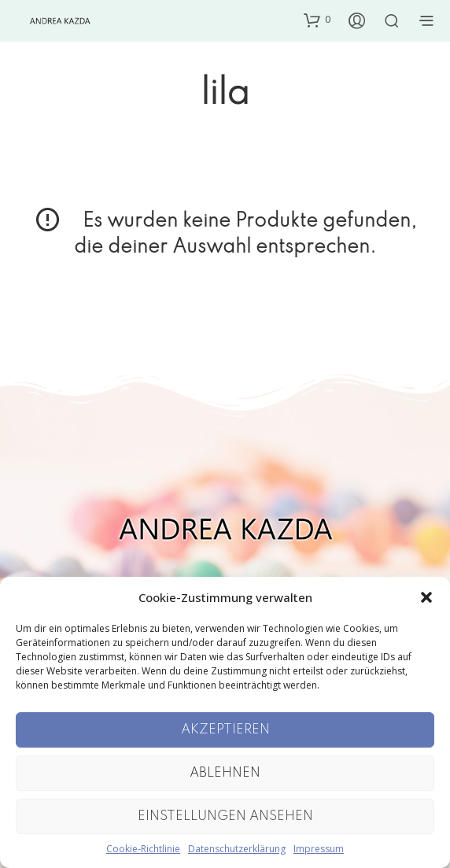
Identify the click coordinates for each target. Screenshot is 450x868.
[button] (426, 597)
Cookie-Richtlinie (143, 849)
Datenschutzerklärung (237, 849)
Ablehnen (225, 773)
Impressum (319, 849)
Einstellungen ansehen (225, 816)
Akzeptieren (225, 730)
